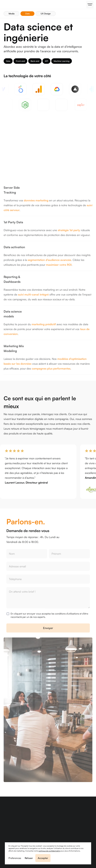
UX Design (46, 14)
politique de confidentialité (49, 851)
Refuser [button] (29, 858)
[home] (3, 5)
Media (12, 14)
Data (27, 14)
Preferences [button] (15, 858)
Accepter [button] (43, 858)
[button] (90, 5)
